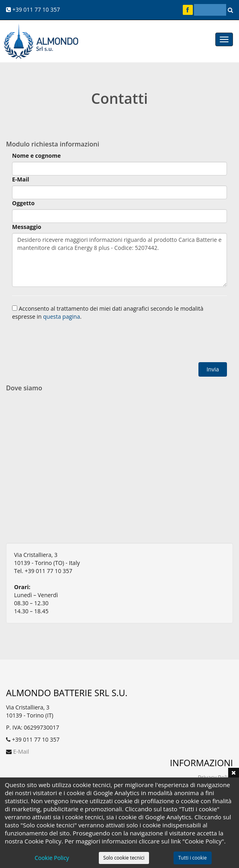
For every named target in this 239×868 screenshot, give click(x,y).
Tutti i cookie (193, 858)
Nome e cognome (36, 156)
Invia (213, 369)
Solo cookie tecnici (124, 858)
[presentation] (73, 342)
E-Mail (21, 179)
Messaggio (27, 227)
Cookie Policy (52, 858)
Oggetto (23, 203)
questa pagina (61, 316)
